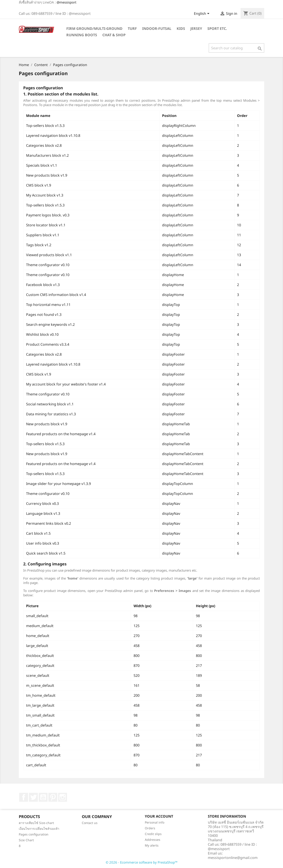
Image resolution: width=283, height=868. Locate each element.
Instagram (63, 797)
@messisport (66, 2)
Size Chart (26, 840)
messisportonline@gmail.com (233, 858)
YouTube (43, 797)
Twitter (33, 797)
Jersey (196, 29)
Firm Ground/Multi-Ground (94, 29)
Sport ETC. (217, 29)
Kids (181, 29)
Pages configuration (34, 834)
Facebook (24, 797)
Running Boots (82, 35)
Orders (150, 828)
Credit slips (153, 834)
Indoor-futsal (157, 29)
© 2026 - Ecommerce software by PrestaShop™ (142, 862)
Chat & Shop (114, 35)
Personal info (155, 822)
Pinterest (53, 797)
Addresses (153, 840)
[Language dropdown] (202, 14)
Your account (159, 816)
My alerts (152, 845)
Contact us (90, 823)
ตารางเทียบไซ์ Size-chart (36, 823)
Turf (132, 29)
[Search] (236, 48)
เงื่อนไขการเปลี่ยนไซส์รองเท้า (39, 829)
